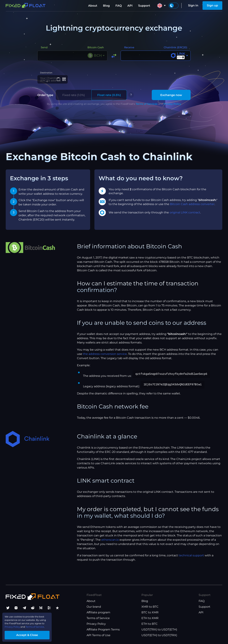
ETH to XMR (150, 618)
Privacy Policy (172, 107)
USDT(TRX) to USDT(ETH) (159, 629)
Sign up (212, 5)
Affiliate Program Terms (103, 629)
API (130, 6)
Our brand (94, 607)
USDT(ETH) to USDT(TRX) (159, 635)
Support (144, 6)
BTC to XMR (150, 612)
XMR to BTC (150, 607)
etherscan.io (110, 543)
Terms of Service (98, 618)
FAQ (119, 6)
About (93, 6)
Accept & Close (34, 634)
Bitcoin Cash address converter (192, 207)
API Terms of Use (99, 635)
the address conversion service (105, 357)
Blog (106, 6)
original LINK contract (185, 215)
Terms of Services (147, 107)
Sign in (193, 5)
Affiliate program (98, 612)
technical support (191, 558)
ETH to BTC (150, 624)
